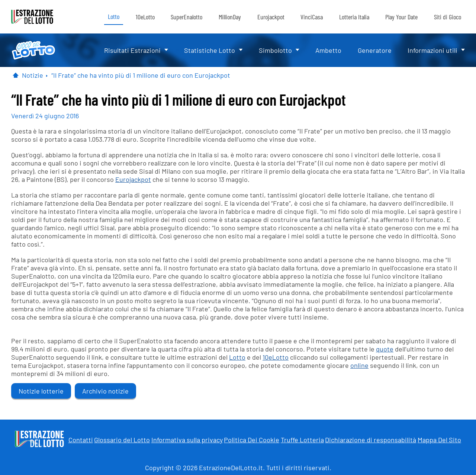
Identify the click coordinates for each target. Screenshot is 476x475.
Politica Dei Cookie (252, 440)
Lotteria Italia (354, 17)
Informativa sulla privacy (187, 440)
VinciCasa (312, 17)
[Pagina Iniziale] (16, 75)
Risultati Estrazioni (132, 50)
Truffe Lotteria (302, 440)
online (359, 365)
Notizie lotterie (41, 391)
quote (385, 349)
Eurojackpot (271, 17)
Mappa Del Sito (439, 440)
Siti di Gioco (448, 17)
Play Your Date (401, 17)
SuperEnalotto (186, 17)
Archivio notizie (105, 391)
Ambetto (328, 50)
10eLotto (145, 17)
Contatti (81, 440)
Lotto (114, 16)
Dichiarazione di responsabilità (371, 440)
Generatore (375, 50)
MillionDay (230, 17)
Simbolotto (275, 50)
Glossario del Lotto (122, 440)
